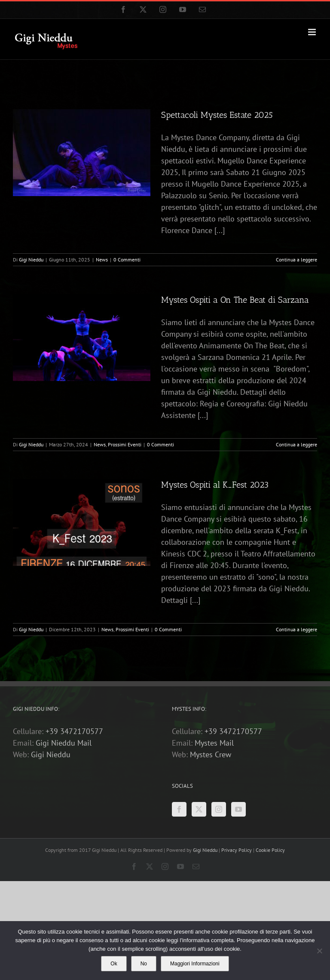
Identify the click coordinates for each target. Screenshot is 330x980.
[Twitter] (199, 809)
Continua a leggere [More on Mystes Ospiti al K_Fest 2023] (296, 629)
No (144, 964)
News (102, 260)
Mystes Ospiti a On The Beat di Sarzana (235, 300)
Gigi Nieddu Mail (64, 743)
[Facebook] (179, 809)
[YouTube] (238, 809)
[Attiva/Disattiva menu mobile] (313, 32)
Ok (114, 964)
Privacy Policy (237, 850)
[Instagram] (219, 809)
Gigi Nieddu (31, 260)
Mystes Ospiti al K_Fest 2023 (215, 485)
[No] (319, 951)
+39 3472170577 (74, 731)
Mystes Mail (214, 743)
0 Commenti (127, 260)
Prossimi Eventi (125, 444)
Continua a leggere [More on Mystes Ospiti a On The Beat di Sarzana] (296, 444)
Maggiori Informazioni (195, 964)
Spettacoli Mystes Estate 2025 (217, 115)
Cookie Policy (270, 850)
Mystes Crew (211, 754)
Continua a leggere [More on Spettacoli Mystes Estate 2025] (296, 260)
